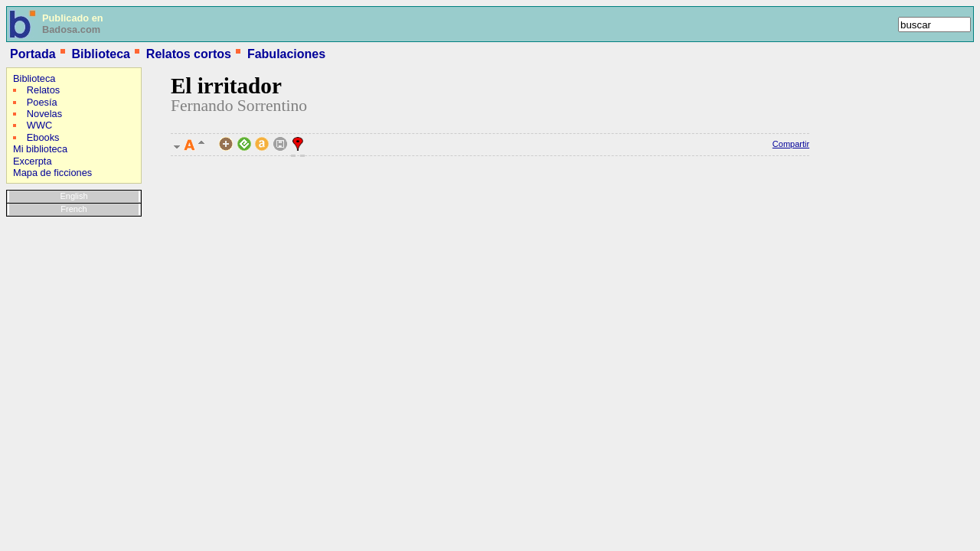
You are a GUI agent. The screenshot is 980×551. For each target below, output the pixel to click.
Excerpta (33, 161)
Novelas (44, 114)
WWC (39, 125)
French (73, 209)
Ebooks (43, 137)
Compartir (791, 144)
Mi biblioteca (40, 149)
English (73, 196)
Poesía (42, 102)
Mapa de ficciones (52, 173)
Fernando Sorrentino (239, 106)
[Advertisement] (52, 321)
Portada (33, 54)
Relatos (43, 90)
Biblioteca (100, 54)
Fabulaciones (286, 54)
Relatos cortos (189, 54)
